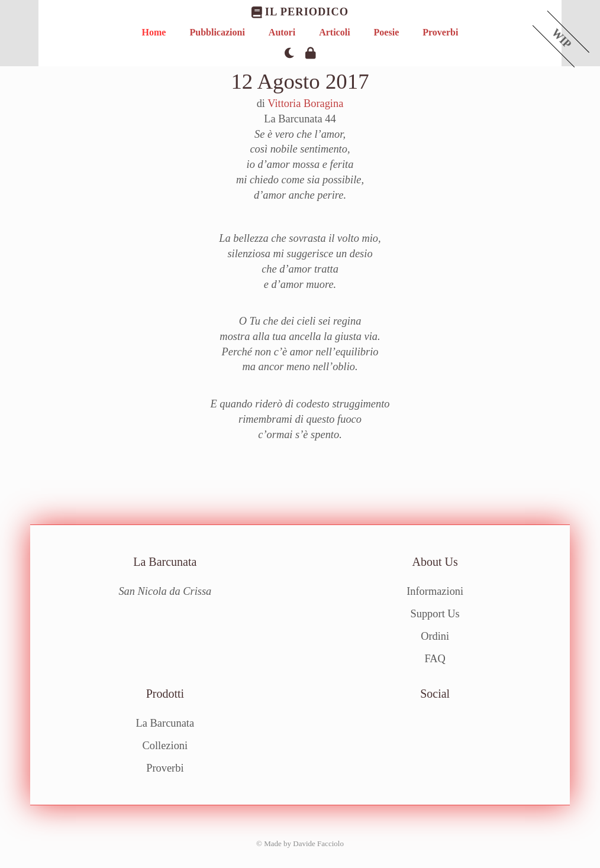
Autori (282, 32)
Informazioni (435, 591)
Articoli (334, 32)
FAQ (435, 658)
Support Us (435, 614)
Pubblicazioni (217, 32)
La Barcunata (165, 723)
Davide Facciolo (318, 843)
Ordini (435, 636)
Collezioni (165, 746)
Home (154, 32)
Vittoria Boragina (305, 103)
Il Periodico (300, 12)
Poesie (387, 32)
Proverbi (440, 32)
